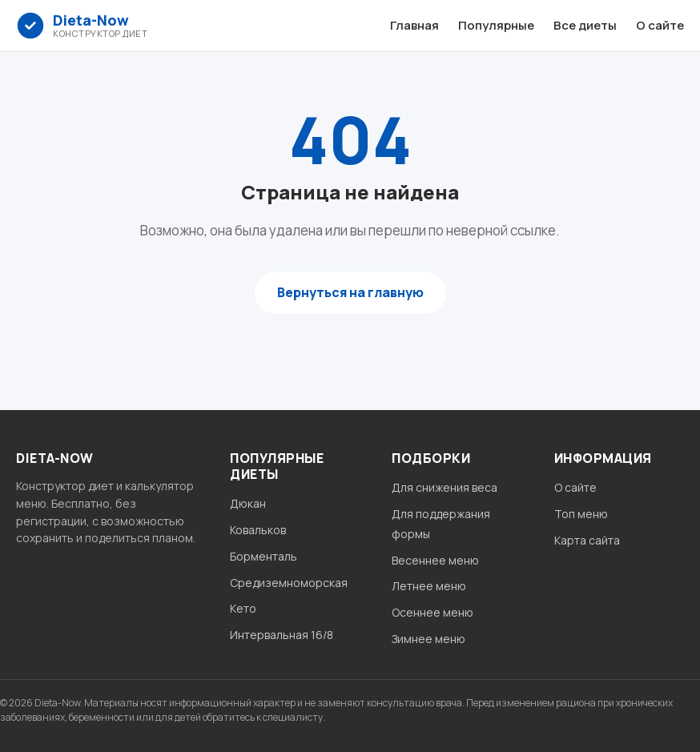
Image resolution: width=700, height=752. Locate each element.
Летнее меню (429, 586)
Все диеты (585, 25)
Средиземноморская (289, 583)
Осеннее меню (432, 612)
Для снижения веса (445, 487)
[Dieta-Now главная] (82, 26)
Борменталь (264, 556)
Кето (243, 608)
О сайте (660, 25)
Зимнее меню (428, 639)
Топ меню (581, 514)
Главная (414, 25)
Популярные (496, 25)
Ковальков (258, 530)
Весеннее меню (435, 560)
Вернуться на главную (350, 292)
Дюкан (248, 503)
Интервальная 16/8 (282, 635)
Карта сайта (587, 540)
